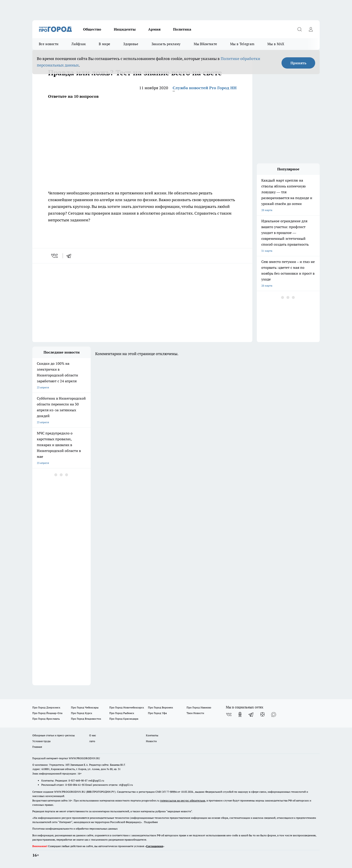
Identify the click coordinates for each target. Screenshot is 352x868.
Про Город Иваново (199, 707)
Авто (92, 741)
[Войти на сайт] (311, 29)
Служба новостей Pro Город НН (205, 88)
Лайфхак (79, 44)
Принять (298, 63)
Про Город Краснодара (124, 719)
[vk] (55, 256)
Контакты (152, 735)
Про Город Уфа (157, 713)
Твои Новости (195, 713)
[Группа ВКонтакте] (229, 714)
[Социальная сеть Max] (274, 714)
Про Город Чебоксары (85, 707)
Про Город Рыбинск (122, 713)
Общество (92, 29)
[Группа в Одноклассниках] (240, 714)
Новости (151, 741)
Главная (37, 747)
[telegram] (70, 256)
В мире (104, 44)
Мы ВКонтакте (206, 44)
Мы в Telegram (242, 44)
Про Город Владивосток (86, 719)
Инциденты (125, 29)
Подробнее (151, 822)
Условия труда (41, 741)
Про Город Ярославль (46, 719)
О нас (93, 735)
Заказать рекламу (166, 44)
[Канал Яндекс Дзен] (262, 714)
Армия (154, 29)
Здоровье (131, 44)
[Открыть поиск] (299, 29)
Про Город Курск (81, 713)
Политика (182, 29)
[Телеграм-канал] (251, 714)
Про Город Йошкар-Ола (47, 713)
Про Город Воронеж (161, 707)
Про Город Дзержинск (46, 707)
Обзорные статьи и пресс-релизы (54, 735)
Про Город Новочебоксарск (127, 707)
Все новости (49, 44)
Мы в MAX (276, 44)
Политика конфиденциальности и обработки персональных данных (75, 829)
